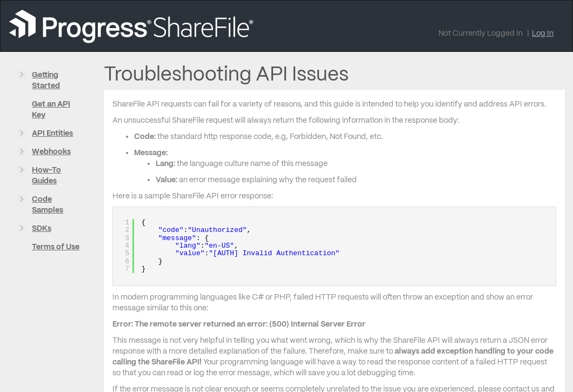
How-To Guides (46, 175)
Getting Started (46, 80)
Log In (543, 33)
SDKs (42, 228)
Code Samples (48, 204)
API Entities (52, 133)
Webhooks (51, 151)
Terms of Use (56, 247)
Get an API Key (51, 109)
